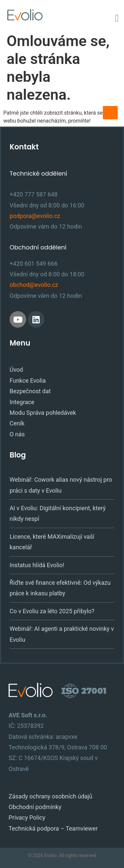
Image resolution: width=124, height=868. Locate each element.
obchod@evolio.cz (34, 285)
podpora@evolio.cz (35, 216)
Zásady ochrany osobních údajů (50, 796)
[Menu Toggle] (117, 18)
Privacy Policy (27, 817)
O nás (17, 434)
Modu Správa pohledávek (43, 413)
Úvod (16, 370)
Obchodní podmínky (35, 807)
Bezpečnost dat (30, 391)
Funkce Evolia (28, 380)
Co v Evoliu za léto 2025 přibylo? (52, 611)
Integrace (22, 402)
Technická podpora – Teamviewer (53, 828)
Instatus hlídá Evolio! (37, 565)
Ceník (17, 423)
